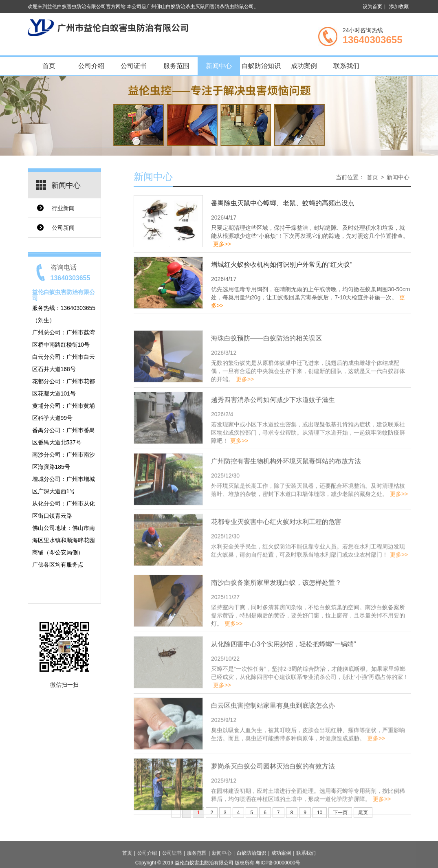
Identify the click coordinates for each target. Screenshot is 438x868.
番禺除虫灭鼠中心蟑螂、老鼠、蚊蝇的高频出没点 (283, 205)
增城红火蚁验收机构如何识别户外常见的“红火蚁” (282, 267)
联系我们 (346, 66)
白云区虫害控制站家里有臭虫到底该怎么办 (273, 743)
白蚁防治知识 (261, 66)
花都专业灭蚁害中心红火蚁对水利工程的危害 (276, 559)
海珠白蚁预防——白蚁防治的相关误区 (266, 376)
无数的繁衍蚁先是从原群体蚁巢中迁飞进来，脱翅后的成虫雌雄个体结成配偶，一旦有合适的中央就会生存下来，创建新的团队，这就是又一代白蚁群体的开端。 (308, 409)
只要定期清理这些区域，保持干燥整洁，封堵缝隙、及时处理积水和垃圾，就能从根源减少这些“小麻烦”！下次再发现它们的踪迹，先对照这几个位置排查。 (310, 238)
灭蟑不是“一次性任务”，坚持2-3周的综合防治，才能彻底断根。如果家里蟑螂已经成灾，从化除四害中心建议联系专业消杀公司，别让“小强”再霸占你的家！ (310, 715)
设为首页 (372, 7)
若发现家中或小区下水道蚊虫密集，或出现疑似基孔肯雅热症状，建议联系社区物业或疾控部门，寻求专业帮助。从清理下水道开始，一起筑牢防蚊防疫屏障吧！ (308, 470)
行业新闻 (63, 208)
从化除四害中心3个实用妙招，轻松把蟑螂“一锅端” (284, 682)
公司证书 (134, 66)
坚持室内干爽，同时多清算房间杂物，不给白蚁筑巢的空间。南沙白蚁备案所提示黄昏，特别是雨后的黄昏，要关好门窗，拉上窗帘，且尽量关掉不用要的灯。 (308, 653)
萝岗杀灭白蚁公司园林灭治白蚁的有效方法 (273, 803)
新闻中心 (219, 66)
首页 (49, 66)
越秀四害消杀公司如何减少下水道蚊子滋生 (273, 438)
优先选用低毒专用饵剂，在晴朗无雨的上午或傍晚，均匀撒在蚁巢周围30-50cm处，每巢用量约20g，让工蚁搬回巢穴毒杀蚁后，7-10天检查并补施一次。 (310, 299)
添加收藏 (399, 7)
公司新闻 (63, 228)
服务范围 (176, 66)
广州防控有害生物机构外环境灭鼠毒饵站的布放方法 (286, 498)
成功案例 (304, 66)
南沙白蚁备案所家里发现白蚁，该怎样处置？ (276, 621)
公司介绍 (91, 66)
